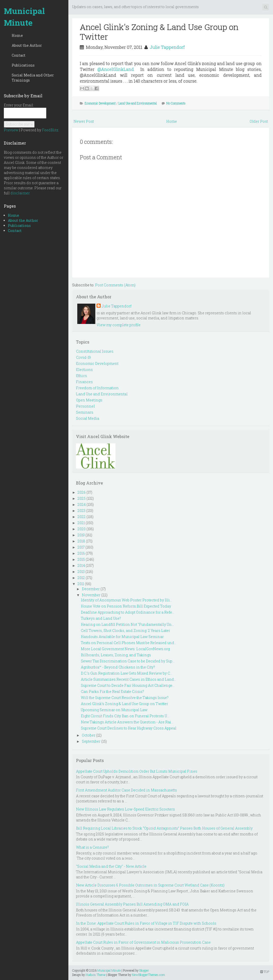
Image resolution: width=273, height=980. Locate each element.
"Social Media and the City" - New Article (111, 866)
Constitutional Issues (95, 351)
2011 (81, 584)
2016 (81, 553)
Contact (19, 55)
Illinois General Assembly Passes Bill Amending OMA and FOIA (132, 904)
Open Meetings (89, 400)
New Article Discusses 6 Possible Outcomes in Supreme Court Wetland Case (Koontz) (150, 885)
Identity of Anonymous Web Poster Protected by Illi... (126, 600)
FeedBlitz (50, 130)
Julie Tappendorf (167, 47)
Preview (11, 130)
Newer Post (84, 121)
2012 (81, 578)
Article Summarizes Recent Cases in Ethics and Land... (128, 679)
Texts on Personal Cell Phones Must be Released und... (129, 643)
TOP (265, 972)
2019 (81, 535)
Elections (84, 370)
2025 (82, 498)
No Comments (176, 103)
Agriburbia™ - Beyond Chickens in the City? (118, 667)
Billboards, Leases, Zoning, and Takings (116, 655)
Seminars (85, 412)
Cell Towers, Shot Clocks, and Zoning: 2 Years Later (125, 631)
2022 (82, 517)
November (91, 595)
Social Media (88, 418)
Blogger (144, 970)
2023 (81, 511)
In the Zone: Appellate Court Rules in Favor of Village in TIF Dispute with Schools (146, 923)
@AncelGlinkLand (116, 69)
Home (17, 35)
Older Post (259, 121)
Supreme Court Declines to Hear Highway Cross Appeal (129, 728)
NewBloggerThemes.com (148, 975)
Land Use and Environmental (138, 103)
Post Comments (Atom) (115, 285)
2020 (82, 529)
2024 (82, 504)
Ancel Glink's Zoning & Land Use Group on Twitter (159, 32)
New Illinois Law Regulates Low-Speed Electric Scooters (125, 809)
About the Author (27, 45)
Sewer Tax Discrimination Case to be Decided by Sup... (128, 661)
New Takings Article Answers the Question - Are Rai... (127, 722)
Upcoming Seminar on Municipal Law (114, 710)
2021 (81, 523)
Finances (84, 382)
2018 (81, 541)
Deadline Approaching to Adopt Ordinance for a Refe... (128, 612)
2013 (81, 572)
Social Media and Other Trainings (33, 78)
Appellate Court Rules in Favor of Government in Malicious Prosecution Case (143, 942)
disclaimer (20, 193)
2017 (81, 547)
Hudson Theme (96, 975)
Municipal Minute (24, 17)
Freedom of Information (97, 388)
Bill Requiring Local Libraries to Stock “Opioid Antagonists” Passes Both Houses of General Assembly (164, 828)
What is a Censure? (92, 847)
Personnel (85, 406)
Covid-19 (83, 357)
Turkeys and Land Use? (101, 618)
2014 (81, 565)
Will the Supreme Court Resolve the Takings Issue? (125, 698)
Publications (23, 65)
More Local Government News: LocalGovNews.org (125, 649)
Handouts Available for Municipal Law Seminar (122, 637)
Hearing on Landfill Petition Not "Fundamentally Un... (127, 624)
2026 (82, 492)
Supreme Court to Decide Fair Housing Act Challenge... (128, 685)
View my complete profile (119, 325)
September (91, 741)
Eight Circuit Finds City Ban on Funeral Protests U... (125, 716)
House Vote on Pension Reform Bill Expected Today (126, 606)
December (91, 589)
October (89, 735)
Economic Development (100, 103)
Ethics (81, 376)
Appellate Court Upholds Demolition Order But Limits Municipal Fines (137, 771)
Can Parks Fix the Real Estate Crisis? (112, 691)
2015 (81, 559)
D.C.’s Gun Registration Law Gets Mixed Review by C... (127, 673)
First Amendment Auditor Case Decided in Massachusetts (126, 790)
